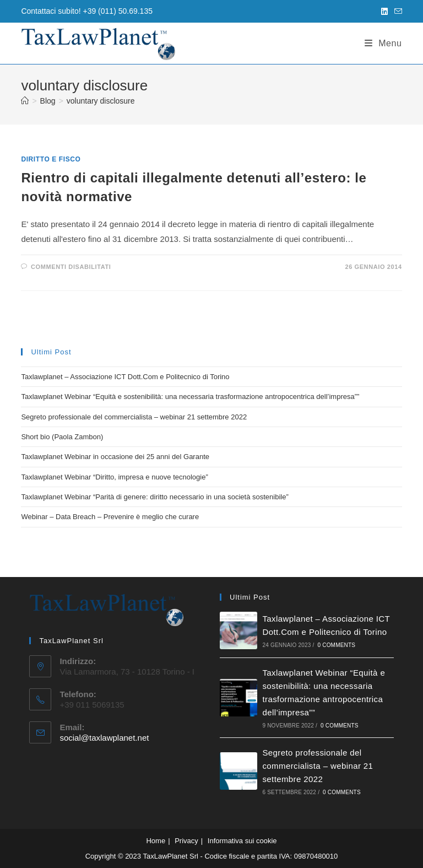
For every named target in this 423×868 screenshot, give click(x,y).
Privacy (186, 841)
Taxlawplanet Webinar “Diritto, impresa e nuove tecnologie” (114, 477)
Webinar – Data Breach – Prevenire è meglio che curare (110, 517)
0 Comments (336, 645)
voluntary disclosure (101, 101)
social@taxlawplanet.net (104, 738)
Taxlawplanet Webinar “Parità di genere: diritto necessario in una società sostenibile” (154, 497)
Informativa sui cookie (242, 841)
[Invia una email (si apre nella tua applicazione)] (397, 12)
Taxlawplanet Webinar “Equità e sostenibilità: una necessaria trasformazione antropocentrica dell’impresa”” (190, 397)
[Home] (25, 101)
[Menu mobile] (383, 43)
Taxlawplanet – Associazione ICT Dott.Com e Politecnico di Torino (125, 377)
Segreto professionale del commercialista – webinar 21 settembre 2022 (134, 417)
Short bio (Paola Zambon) (62, 437)
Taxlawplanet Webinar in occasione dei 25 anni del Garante (115, 457)
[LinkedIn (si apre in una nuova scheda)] (384, 12)
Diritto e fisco (51, 159)
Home (156, 841)
